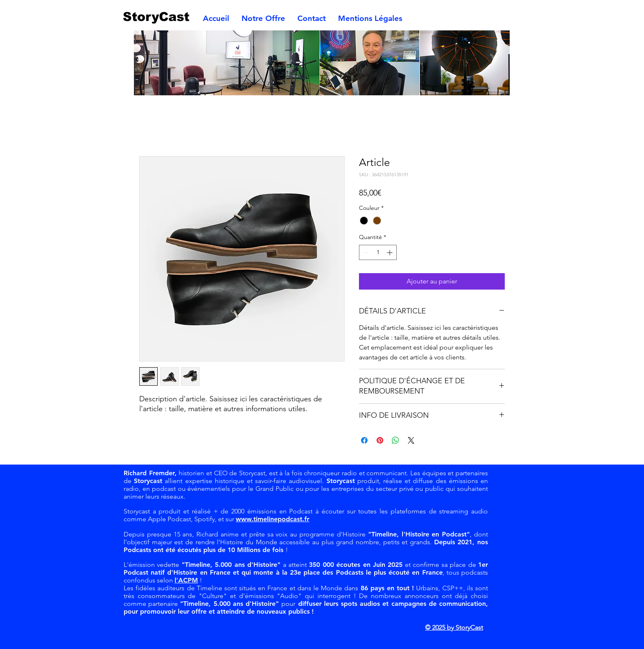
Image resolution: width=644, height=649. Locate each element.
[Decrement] (365, 252)
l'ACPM (186, 580)
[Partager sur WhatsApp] (396, 440)
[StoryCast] (160, 17)
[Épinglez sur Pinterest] (380, 440)
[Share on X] (411, 440)
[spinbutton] (378, 252)
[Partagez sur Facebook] (364, 440)
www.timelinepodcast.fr (273, 519)
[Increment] (390, 252)
